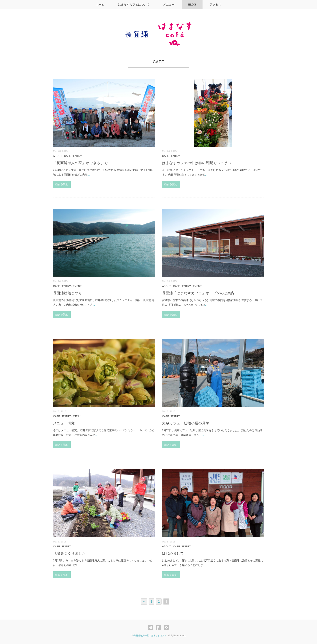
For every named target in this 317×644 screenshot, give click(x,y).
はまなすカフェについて (133, 5)
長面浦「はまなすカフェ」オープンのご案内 (198, 293)
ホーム (99, 5)
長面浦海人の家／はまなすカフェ (150, 636)
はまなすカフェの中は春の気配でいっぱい (196, 163)
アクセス (216, 5)
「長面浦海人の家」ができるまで (80, 163)
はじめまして (173, 553)
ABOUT (57, 156)
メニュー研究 (64, 423)
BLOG (193, 5)
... (89, 175)
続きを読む (62, 184)
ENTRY (77, 156)
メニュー (169, 5)
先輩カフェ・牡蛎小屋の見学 (186, 423)
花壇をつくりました (69, 553)
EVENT (77, 286)
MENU (77, 416)
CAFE (67, 156)
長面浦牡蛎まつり (68, 293)
